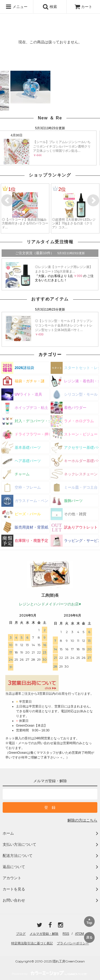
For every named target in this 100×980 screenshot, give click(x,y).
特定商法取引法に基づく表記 (32, 943)
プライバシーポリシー (73, 943)
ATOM (79, 934)
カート (83, 7)
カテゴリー (50, 355)
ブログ (21, 934)
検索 (50, 7)
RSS (66, 934)
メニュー (17, 7)
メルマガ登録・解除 (44, 934)
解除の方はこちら (82, 820)
